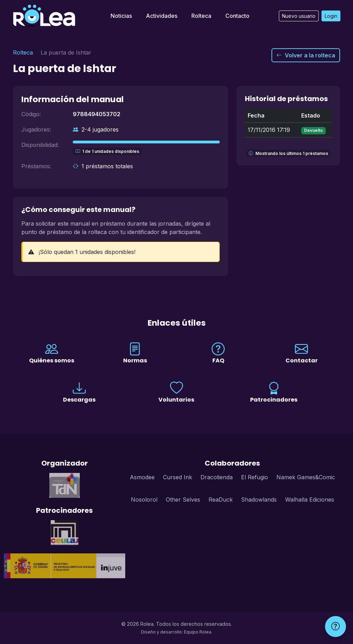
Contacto (237, 16)
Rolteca (201, 16)
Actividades (162, 16)
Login (331, 16)
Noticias (121, 16)
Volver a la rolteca (306, 55)
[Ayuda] (336, 627)
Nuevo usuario (299, 16)
